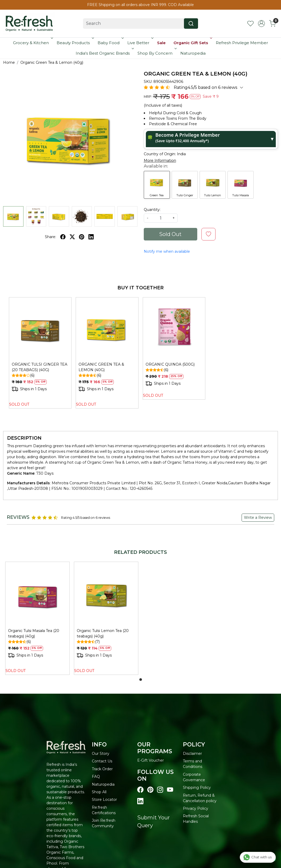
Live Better (140, 43)
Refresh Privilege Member (242, 43)
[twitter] (72, 237)
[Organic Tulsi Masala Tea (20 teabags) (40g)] (37, 594)
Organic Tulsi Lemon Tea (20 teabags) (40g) (103, 633)
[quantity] (161, 218)
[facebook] (63, 237)
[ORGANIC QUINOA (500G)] (174, 329)
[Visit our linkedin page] (140, 801)
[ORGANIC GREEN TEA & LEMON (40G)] (107, 329)
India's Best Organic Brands (104, 53)
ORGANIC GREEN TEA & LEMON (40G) (101, 367)
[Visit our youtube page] (170, 790)
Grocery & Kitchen (32, 43)
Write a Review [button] (258, 518)
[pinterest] (82, 237)
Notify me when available (167, 251)
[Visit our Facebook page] (140, 790)
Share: (50, 237)
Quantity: (152, 210)
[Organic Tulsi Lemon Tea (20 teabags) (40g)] (106, 594)
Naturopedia (193, 53)
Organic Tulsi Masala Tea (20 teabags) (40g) (34, 633)
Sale (161, 43)
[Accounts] (261, 24)
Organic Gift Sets (192, 43)
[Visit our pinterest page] (150, 790)
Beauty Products (75, 43)
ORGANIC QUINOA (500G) (170, 364)
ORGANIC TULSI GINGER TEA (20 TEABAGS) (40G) (40, 367)
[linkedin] (91, 237)
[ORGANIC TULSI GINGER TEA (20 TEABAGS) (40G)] (40, 329)
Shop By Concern (157, 53)
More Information (160, 160)
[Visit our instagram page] (160, 790)
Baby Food (110, 43)
